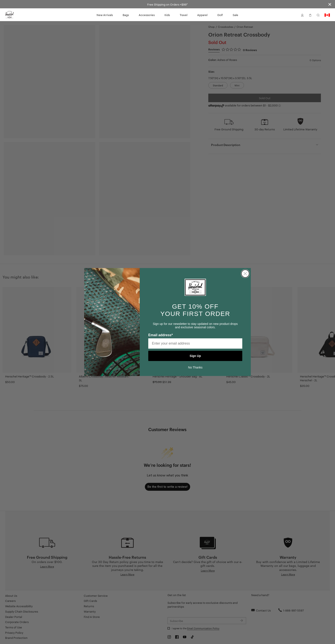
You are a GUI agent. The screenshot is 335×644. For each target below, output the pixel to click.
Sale (235, 15)
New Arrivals (105, 15)
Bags (126, 15)
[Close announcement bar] (330, 4)
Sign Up (195, 356)
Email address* (161, 335)
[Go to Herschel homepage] (9, 15)
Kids (167, 15)
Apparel (202, 15)
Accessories (147, 15)
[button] (302, 15)
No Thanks (195, 367)
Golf (220, 15)
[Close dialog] (245, 274)
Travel (184, 15)
